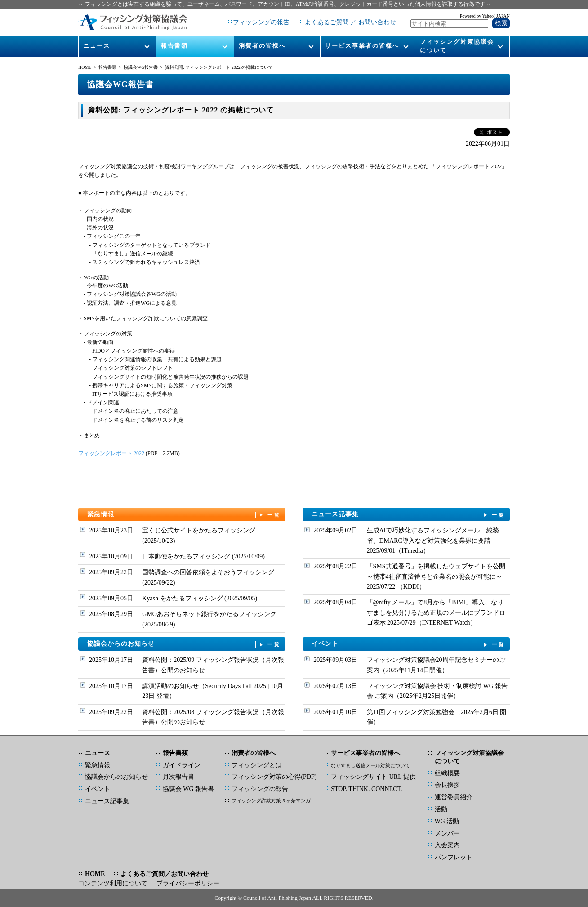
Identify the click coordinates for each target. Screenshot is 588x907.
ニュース (97, 46)
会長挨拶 (447, 785)
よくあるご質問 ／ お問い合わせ (350, 22)
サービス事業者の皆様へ (362, 46)
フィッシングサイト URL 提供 (373, 777)
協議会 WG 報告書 (188, 789)
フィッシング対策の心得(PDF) (274, 777)
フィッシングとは (257, 765)
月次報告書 (178, 777)
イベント (409, 644)
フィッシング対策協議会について (457, 46)
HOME (85, 67)
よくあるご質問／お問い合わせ (165, 874)
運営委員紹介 (454, 797)
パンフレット (454, 857)
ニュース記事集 (409, 515)
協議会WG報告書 (141, 67)
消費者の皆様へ (262, 46)
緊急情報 (184, 515)
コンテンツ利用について (113, 883)
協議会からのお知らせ (184, 644)
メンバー (447, 833)
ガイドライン (182, 765)
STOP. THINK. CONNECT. (366, 789)
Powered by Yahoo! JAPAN (485, 16)
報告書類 (174, 46)
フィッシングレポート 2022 (111, 453)
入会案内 (447, 845)
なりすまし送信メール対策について (370, 765)
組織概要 (447, 773)
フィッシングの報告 (261, 22)
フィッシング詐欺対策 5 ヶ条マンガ (271, 800)
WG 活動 (447, 821)
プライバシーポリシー (188, 883)
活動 (441, 809)
